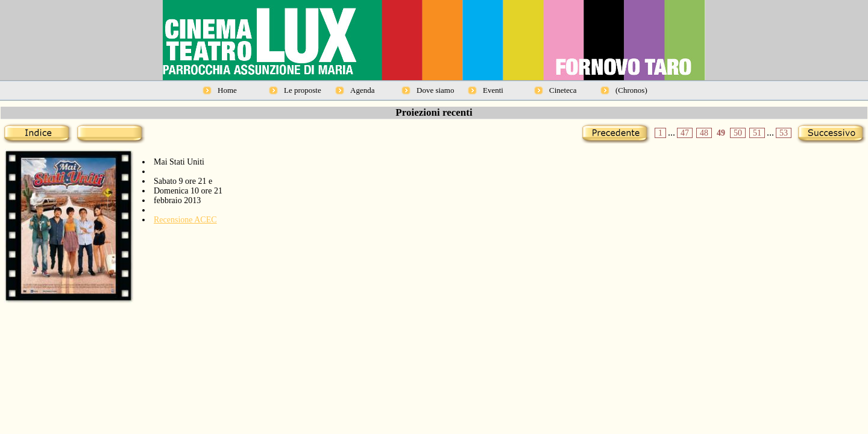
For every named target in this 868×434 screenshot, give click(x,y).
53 (784, 133)
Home (227, 90)
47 (685, 133)
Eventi (493, 90)
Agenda (362, 90)
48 (704, 133)
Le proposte (303, 90)
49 (721, 133)
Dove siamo (435, 90)
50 (738, 133)
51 (757, 133)
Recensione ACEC (185, 220)
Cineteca (563, 90)
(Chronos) (631, 90)
